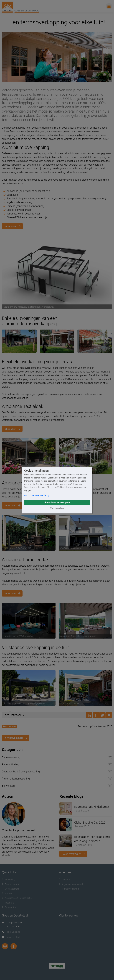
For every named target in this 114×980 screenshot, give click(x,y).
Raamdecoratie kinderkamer (92, 807)
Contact (64, 880)
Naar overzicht (14, 738)
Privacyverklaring (69, 889)
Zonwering (9, 880)
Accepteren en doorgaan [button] (57, 502)
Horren (7, 893)
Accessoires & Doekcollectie (17, 898)
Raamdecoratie (11, 884)
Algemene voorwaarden (72, 884)
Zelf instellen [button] (57, 508)
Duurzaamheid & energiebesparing (21, 772)
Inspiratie (8, 903)
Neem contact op (15, 937)
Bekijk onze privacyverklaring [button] (37, 495)
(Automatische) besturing (16, 779)
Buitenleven (10, 726)
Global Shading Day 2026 (90, 823)
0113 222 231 (13, 932)
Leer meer (11, 226)
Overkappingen (11, 889)
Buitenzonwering (11, 757)
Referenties (9, 907)
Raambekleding (10, 765)
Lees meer (11, 429)
